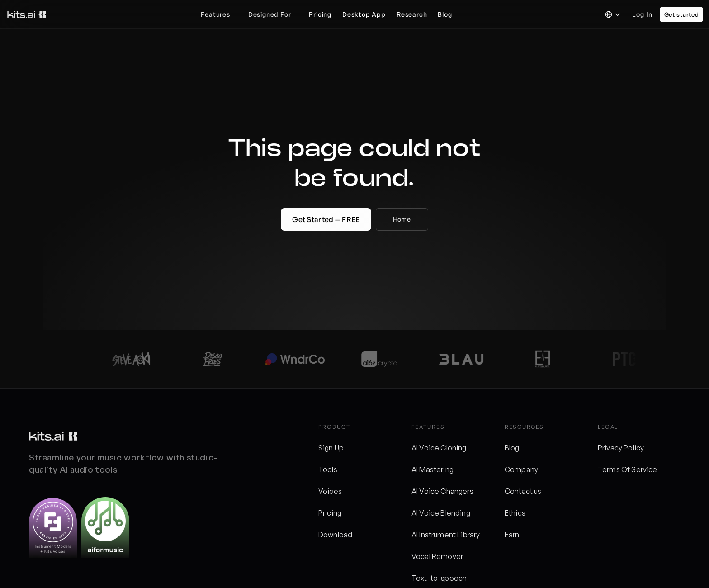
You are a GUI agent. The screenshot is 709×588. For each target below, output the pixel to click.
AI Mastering (432, 469)
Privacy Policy (621, 448)
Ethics (515, 513)
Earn (512, 535)
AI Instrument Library (446, 535)
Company (521, 469)
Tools (328, 469)
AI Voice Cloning (439, 448)
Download (335, 535)
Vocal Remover (437, 556)
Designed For (270, 14)
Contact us (523, 491)
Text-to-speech (439, 578)
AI (415, 491)
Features (215, 14)
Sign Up (331, 448)
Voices (330, 491)
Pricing (330, 513)
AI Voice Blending (441, 513)
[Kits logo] (53, 436)
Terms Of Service (628, 469)
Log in (642, 14)
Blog (512, 448)
